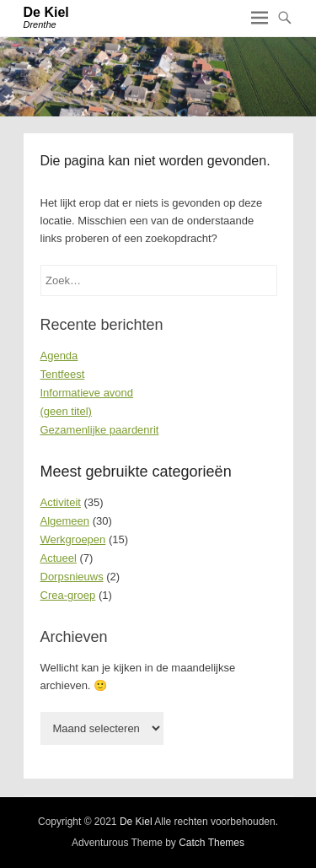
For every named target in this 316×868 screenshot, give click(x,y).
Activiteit (61, 502)
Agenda (59, 356)
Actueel (59, 558)
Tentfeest (63, 374)
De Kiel (46, 12)
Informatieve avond (87, 393)
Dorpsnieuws (72, 577)
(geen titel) (66, 411)
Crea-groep (68, 595)
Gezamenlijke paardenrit (100, 430)
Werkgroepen (73, 539)
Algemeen (65, 521)
